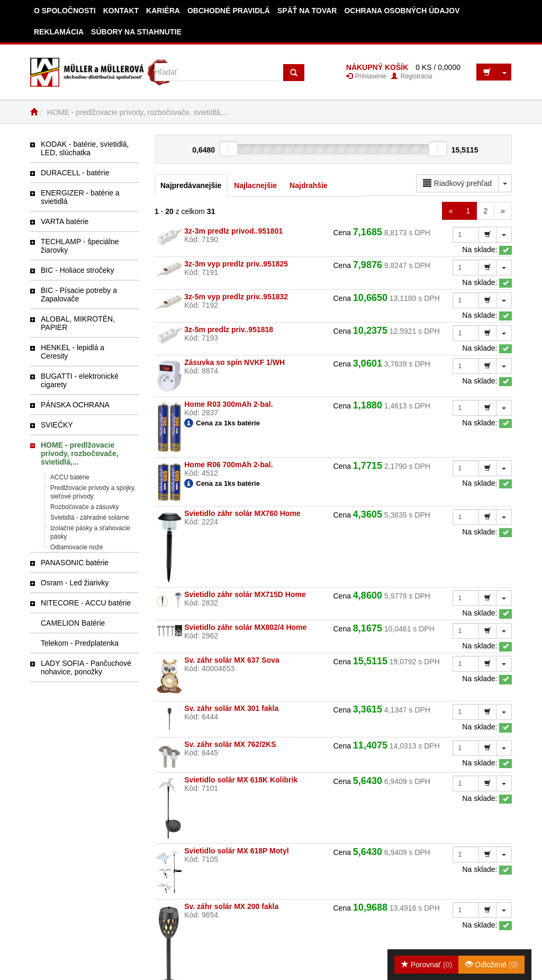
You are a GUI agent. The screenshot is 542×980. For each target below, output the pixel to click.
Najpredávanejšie (191, 185)
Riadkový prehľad (457, 183)
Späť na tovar (307, 11)
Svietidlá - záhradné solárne (90, 518)
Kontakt (121, 11)
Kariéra (163, 11)
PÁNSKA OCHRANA (75, 405)
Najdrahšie (309, 185)
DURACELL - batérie (75, 173)
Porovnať (427, 965)
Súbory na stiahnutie (136, 32)
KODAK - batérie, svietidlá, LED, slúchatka (85, 148)
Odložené (491, 965)
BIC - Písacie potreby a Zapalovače (79, 295)
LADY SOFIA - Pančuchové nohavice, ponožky (86, 667)
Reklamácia (59, 32)
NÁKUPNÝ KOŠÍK (377, 67)
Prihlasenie (367, 76)
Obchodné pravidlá (229, 11)
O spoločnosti (65, 11)
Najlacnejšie (255, 185)
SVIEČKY (57, 425)
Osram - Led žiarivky (75, 583)
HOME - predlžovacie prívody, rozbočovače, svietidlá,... (80, 453)
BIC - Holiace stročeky (77, 270)
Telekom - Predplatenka (80, 643)
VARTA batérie (65, 221)
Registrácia (412, 76)
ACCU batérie (70, 477)
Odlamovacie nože (76, 547)
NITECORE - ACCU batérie (86, 603)
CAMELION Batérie (73, 623)
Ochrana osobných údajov (402, 11)
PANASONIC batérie (75, 563)
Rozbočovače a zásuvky (84, 507)
